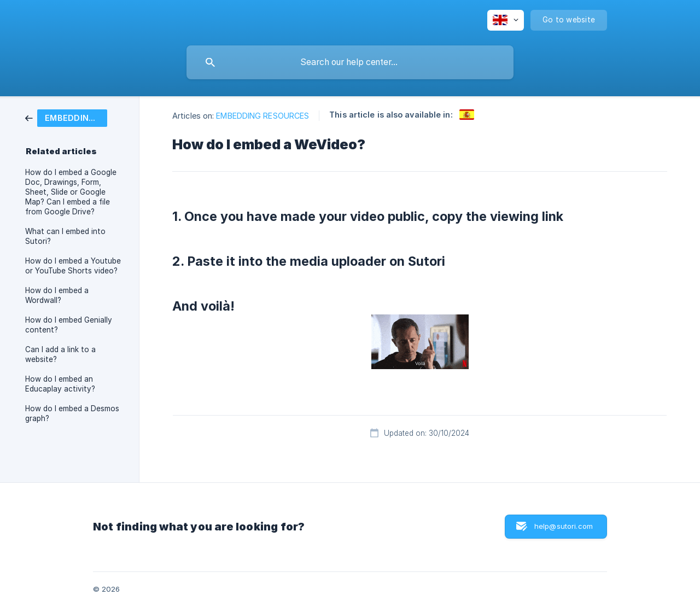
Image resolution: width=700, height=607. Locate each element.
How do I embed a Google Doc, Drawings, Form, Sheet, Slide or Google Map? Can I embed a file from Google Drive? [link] (71, 192)
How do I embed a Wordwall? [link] (57, 295)
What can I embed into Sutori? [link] (65, 236)
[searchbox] (350, 62)
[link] (66, 117)
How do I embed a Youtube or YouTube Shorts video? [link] (73, 266)
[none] (506, 20)
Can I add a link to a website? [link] (60, 354)
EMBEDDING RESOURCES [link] (262, 116)
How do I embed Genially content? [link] (69, 325)
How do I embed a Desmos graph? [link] (72, 413)
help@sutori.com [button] (564, 526)
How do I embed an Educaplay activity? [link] (60, 384)
